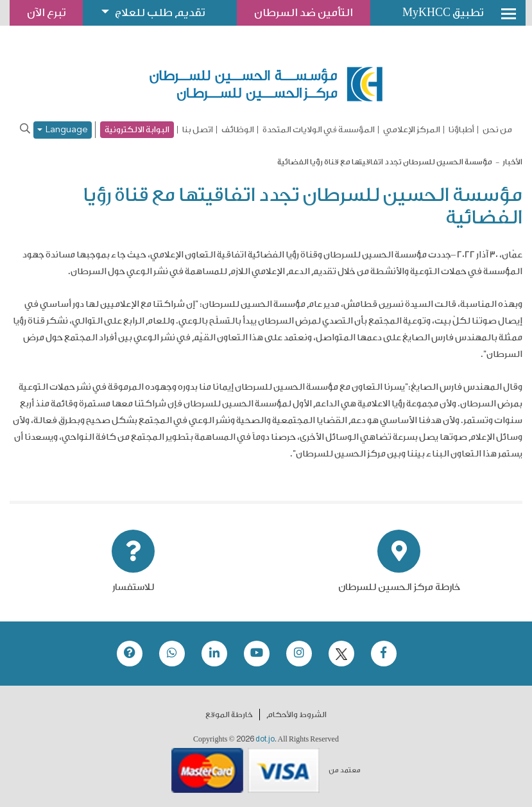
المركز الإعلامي (412, 130)
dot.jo (265, 739)
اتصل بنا (198, 130)
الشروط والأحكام (296, 715)
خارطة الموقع (229, 715)
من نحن (497, 130)
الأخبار (512, 162)
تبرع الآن (46, 13)
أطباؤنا (461, 130)
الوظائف (238, 130)
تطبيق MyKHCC (443, 13)
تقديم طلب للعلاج (160, 13)
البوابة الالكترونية (137, 129)
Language (63, 130)
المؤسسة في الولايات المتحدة (319, 130)
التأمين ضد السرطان (304, 13)
